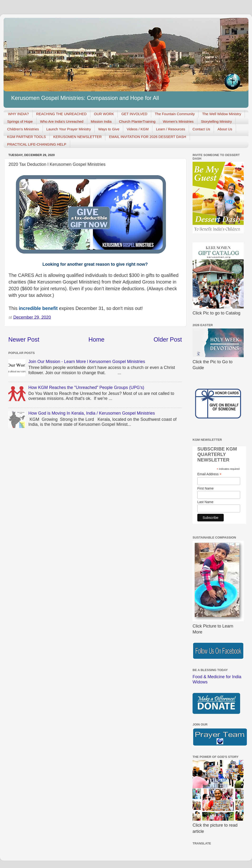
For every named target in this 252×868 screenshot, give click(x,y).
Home (96, 339)
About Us (225, 129)
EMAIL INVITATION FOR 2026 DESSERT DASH (147, 137)
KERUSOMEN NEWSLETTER (77, 137)
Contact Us (201, 129)
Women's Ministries (178, 121)
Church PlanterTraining (137, 121)
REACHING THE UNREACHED (61, 114)
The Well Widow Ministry (222, 114)
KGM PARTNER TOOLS (27, 137)
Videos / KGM (138, 129)
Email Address (209, 474)
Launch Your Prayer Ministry (69, 129)
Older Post (168, 339)
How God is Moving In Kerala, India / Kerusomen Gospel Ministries (92, 413)
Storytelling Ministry (216, 121)
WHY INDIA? (18, 114)
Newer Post (24, 339)
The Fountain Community (175, 114)
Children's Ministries (23, 129)
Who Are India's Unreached (62, 121)
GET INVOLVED (134, 114)
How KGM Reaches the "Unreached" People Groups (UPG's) (86, 387)
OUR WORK (104, 114)
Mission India (101, 121)
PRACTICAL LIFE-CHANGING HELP (37, 144)
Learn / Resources (171, 129)
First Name (205, 488)
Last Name (205, 502)
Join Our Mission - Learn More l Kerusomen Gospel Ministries (87, 362)
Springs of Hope (20, 121)
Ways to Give (109, 129)
